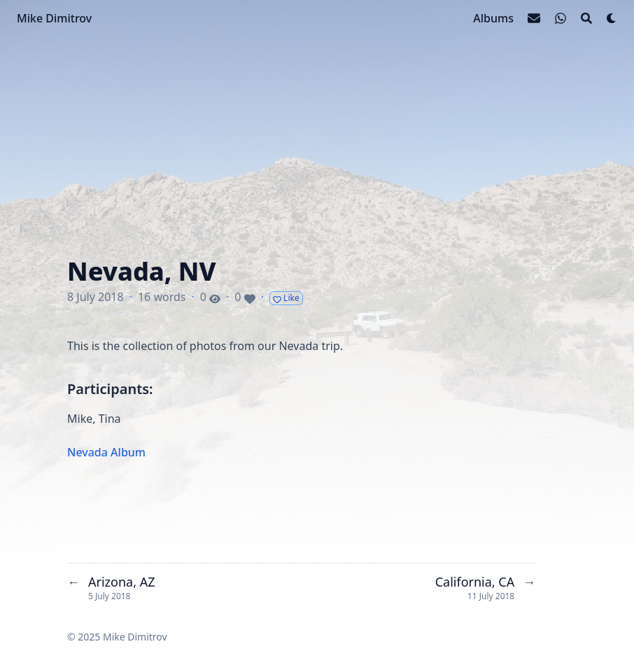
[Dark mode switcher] (612, 18)
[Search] (586, 18)
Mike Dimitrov (54, 18)
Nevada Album (106, 452)
